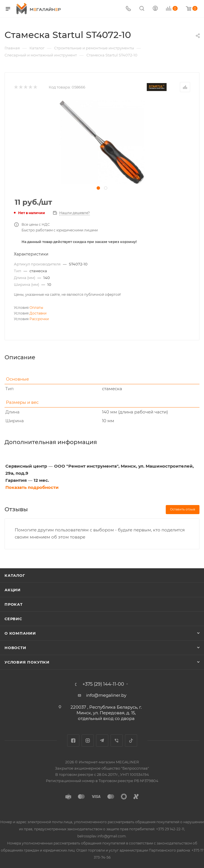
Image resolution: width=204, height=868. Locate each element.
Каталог (15, 575)
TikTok (131, 741)
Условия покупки (27, 662)
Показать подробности (32, 487)
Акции (13, 590)
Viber (117, 741)
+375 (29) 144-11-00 (103, 684)
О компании (20, 633)
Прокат (14, 604)
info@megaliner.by (106, 695)
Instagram (88, 741)
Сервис (13, 619)
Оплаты (36, 308)
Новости (15, 648)
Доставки (38, 313)
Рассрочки (39, 319)
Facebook (73, 741)
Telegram (102, 741)
